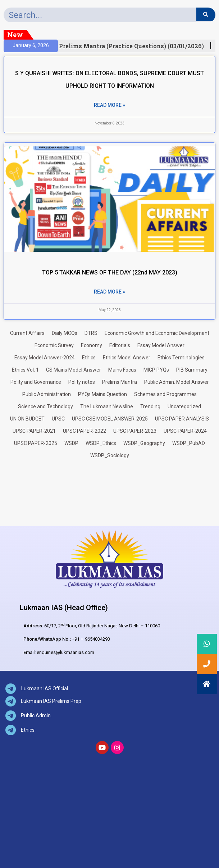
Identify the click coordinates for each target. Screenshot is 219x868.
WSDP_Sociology (110, 455)
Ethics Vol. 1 (25, 370)
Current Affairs (27, 333)
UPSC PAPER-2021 (34, 431)
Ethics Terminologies (181, 358)
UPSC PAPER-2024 (185, 431)
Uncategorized (184, 406)
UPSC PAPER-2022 (85, 431)
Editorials (120, 345)
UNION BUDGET (27, 419)
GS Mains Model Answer (74, 370)
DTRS (91, 333)
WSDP (71, 443)
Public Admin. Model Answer (177, 382)
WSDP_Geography (144, 443)
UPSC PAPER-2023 (135, 431)
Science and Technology (45, 406)
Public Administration (47, 394)
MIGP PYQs (156, 370)
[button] (207, 684)
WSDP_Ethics (101, 443)
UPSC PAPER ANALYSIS (182, 419)
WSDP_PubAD (189, 443)
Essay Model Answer (161, 345)
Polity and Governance (36, 382)
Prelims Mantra (120, 382)
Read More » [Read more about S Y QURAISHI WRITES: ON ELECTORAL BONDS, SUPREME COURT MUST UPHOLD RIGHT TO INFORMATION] (109, 105)
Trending (150, 406)
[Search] (206, 14)
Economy (92, 345)
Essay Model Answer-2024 (45, 358)
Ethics (89, 358)
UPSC (58, 419)
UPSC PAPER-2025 (36, 443)
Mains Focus (122, 370)
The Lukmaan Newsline (107, 406)
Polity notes (82, 382)
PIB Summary (192, 370)
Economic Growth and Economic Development (157, 333)
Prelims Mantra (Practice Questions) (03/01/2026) (133, 46)
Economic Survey (54, 345)
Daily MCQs (65, 333)
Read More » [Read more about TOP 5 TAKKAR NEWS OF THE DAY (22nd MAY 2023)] (109, 292)
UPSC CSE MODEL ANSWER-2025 (110, 419)
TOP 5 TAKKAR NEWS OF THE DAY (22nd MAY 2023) (110, 272)
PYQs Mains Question (102, 394)
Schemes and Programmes (165, 394)
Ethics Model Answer (127, 358)
